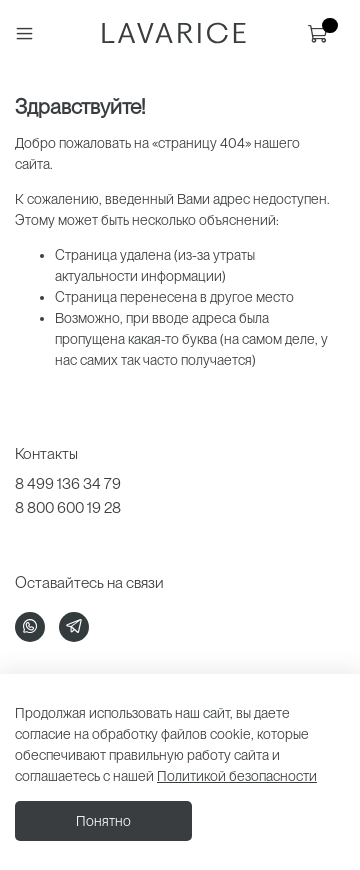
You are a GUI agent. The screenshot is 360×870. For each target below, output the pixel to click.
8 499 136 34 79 (68, 483)
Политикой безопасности (237, 776)
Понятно (103, 821)
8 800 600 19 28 (68, 507)
